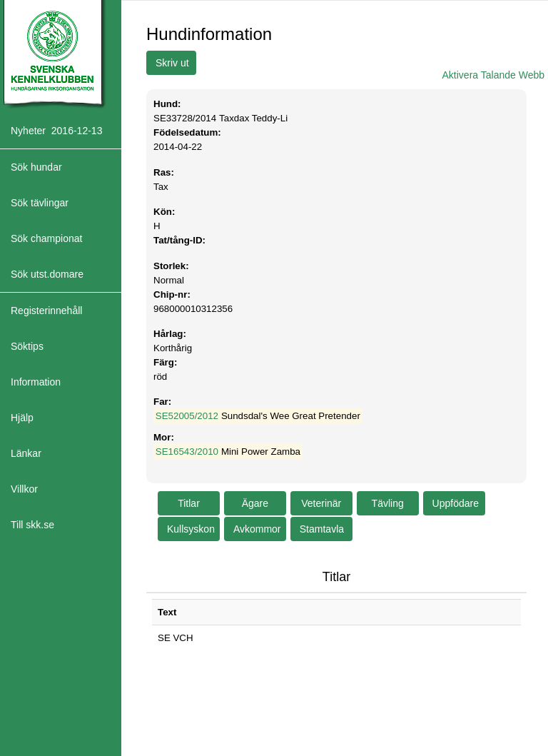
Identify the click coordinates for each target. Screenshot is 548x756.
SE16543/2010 (187, 452)
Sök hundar (36, 167)
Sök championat (46, 238)
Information (36, 382)
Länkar (26, 453)
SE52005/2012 (187, 416)
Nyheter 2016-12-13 (56, 131)
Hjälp (22, 418)
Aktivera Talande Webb (493, 75)
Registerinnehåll (46, 311)
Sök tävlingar (40, 203)
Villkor (24, 489)
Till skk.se (32, 525)
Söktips (27, 346)
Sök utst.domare (47, 274)
